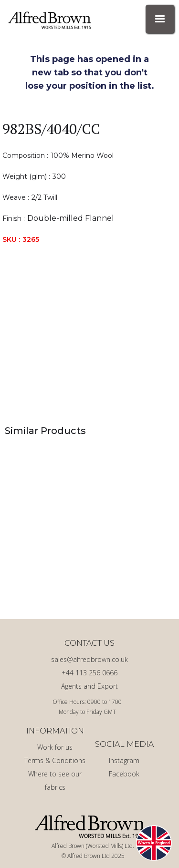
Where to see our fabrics (55, 780)
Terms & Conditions (55, 760)
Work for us (55, 747)
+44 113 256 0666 (89, 673)
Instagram (124, 760)
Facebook (124, 774)
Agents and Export (89, 686)
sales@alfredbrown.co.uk (89, 659)
